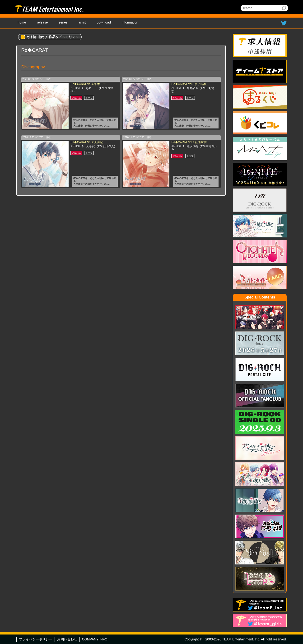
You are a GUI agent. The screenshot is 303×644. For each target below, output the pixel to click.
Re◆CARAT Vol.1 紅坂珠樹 (189, 142)
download (104, 22)
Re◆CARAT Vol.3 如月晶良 (189, 84)
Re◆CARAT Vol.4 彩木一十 (88, 84)
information (130, 22)
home (22, 22)
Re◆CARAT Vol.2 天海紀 (87, 142)
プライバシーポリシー (36, 639)
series (63, 22)
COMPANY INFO (95, 639)
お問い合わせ (67, 639)
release (42, 22)
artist (82, 22)
